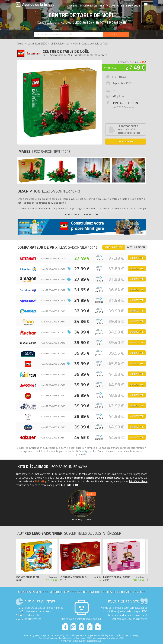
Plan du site (122, 592)
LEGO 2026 (133, 5)
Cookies (106, 592)
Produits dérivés (92, 5)
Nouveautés (115, 5)
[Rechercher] (116, 34)
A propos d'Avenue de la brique (40, 592)
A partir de (110, 68)
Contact (139, 592)
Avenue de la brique (35, 4)
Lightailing (41, 481)
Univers (72, 5)
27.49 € (135, 67)
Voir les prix (126, 141)
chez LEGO (126, 103)
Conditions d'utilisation (82, 592)
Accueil (20, 44)
